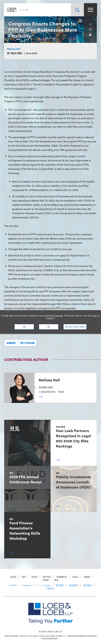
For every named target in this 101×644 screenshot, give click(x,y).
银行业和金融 (27, 343)
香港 (56, 580)
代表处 (46, 580)
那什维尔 (47, 577)
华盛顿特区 (62, 577)
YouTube (47, 585)
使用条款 (87, 585)
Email (61, 392)
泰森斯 (87, 577)
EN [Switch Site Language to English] (21, 10)
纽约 (24, 577)
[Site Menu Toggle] (90, 10)
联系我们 (60, 585)
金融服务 (11, 343)
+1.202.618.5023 (47, 392)
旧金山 (75, 577)
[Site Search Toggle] (77, 10)
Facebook (27, 585)
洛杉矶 (13, 577)
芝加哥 (34, 577)
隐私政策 (74, 585)
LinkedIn (13, 585)
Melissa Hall (14, 49)
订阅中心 (50, 588)
